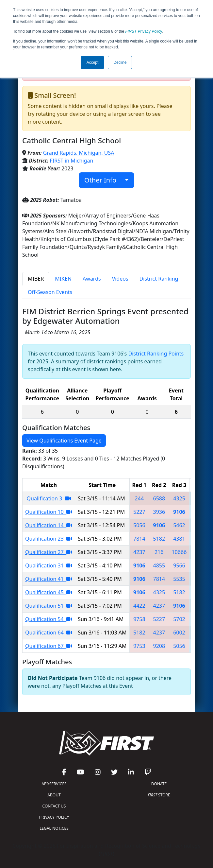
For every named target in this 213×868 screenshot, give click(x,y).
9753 (139, 646)
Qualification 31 (49, 565)
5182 (159, 539)
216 (159, 552)
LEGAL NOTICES (54, 828)
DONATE (159, 784)
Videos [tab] (120, 279)
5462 (179, 525)
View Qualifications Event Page (64, 441)
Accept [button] (93, 62)
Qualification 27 (49, 552)
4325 (179, 498)
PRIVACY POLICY (54, 817)
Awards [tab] (92, 279)
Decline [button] (120, 62)
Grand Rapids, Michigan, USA (79, 153)
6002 (179, 633)
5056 (139, 525)
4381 (179, 539)
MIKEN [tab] (63, 279)
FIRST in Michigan (72, 161)
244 (139, 498)
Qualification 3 (49, 498)
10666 (179, 552)
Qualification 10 (49, 512)
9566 (179, 565)
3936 (159, 512)
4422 (139, 606)
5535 (179, 579)
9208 (159, 646)
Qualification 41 (49, 579)
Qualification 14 (49, 525)
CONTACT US (54, 806)
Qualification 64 (49, 633)
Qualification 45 (49, 592)
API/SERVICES (54, 784)
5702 (179, 619)
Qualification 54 (49, 619)
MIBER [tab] (36, 279)
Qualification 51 (49, 606)
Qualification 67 (49, 646)
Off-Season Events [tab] (50, 292)
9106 (179, 512)
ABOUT (54, 795)
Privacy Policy (144, 31)
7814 (139, 539)
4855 (159, 565)
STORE (159, 795)
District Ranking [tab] (159, 279)
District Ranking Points (156, 354)
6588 (159, 498)
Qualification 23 (49, 539)
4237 (139, 552)
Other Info (104, 180)
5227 (139, 512)
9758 (139, 619)
